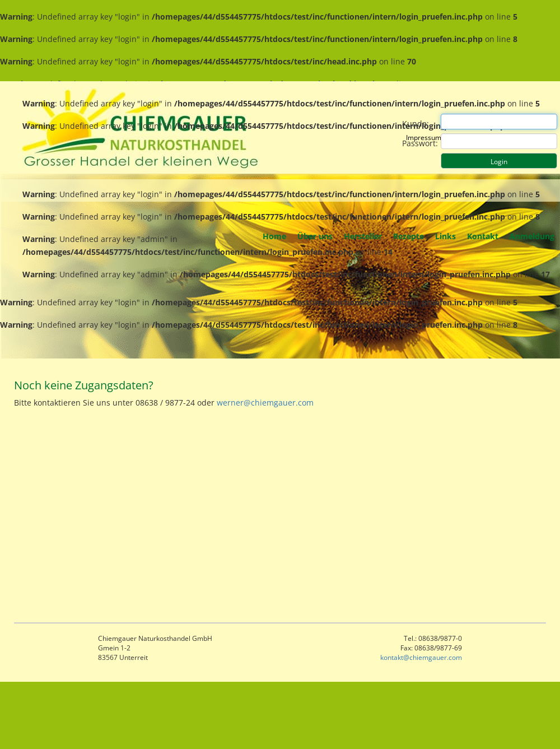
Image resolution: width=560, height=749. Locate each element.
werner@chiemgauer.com (265, 403)
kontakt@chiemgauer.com (421, 657)
